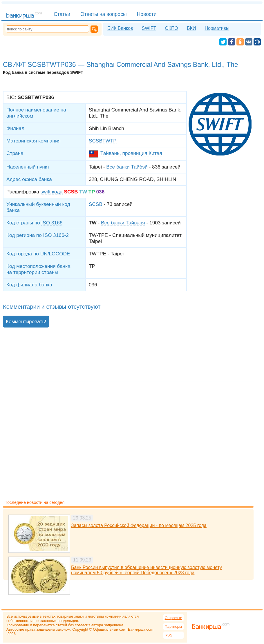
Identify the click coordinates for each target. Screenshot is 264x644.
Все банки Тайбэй (127, 167)
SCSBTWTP (103, 141)
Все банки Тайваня (123, 223)
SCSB (96, 204)
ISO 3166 (52, 223)
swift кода (52, 192)
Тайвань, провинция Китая (131, 153)
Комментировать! (26, 321)
